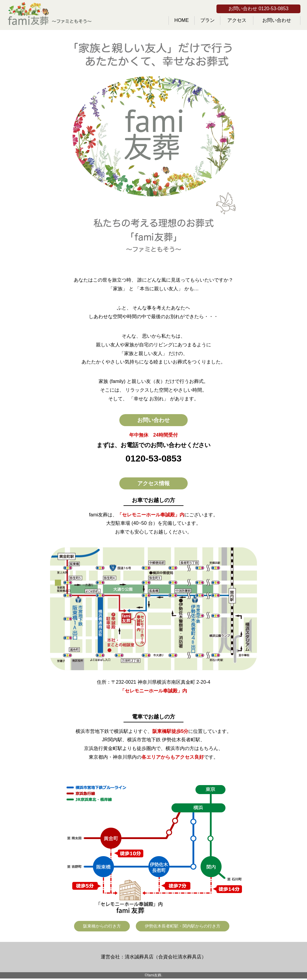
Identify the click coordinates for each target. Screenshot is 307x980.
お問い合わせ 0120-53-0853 (258, 9)
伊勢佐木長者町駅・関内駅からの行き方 (183, 926)
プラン (207, 20)
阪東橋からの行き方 (102, 926)
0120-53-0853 (154, 458)
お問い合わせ (277, 20)
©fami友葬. (154, 975)
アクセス (237, 20)
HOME (182, 20)
